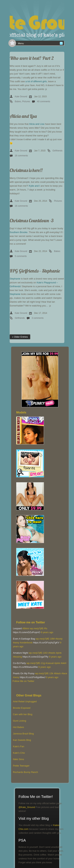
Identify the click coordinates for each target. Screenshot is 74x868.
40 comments (44, 101)
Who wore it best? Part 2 (32, 58)
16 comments (21, 156)
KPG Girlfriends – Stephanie (35, 271)
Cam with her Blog (23, 714)
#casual (50, 663)
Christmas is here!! (26, 170)
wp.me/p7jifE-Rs (39, 628)
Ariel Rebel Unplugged (25, 701)
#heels (52, 653)
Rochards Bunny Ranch (25, 772)
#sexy (16, 643)
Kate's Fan (19, 746)
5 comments (21, 256)
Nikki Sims (18, 759)
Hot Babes (18, 727)
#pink (59, 653)
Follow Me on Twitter (23, 681)
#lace (64, 673)
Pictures (26, 101)
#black (57, 673)
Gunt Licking (20, 721)
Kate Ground (21, 97)
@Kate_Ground (27, 807)
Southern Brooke (19, 232)
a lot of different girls (36, 81)
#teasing (17, 657)
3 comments (38, 318)
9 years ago (47, 632)
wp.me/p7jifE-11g (36, 663)
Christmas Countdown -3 (32, 220)
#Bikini (26, 628)
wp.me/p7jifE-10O (38, 653)
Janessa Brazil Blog (23, 734)
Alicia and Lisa (23, 116)
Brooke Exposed (22, 708)
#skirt (64, 663)
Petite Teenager (21, 766)
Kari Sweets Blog (22, 740)
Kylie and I (35, 186)
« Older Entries (20, 337)
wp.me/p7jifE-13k (44, 673)
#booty (59, 639)
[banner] (37, 20)
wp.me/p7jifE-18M (45, 639)
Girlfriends (58, 151)
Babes (18, 101)
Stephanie (15, 279)
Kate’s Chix (19, 753)
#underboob (26, 643)
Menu (21, 43)
